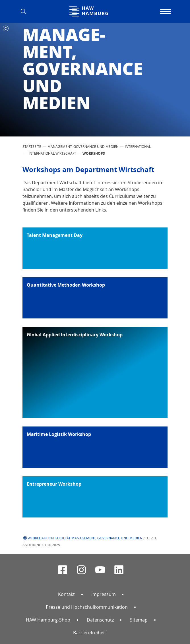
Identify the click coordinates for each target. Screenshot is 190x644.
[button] (25, 11)
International (138, 146)
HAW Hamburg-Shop (48, 620)
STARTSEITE (32, 146)
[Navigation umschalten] (165, 11)
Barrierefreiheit (90, 633)
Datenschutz (100, 620)
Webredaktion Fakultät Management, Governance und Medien (85, 538)
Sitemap (139, 620)
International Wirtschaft (52, 153)
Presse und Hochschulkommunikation (87, 607)
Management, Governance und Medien (83, 146)
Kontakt (66, 594)
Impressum (104, 594)
